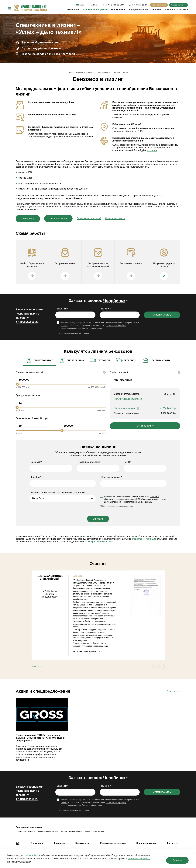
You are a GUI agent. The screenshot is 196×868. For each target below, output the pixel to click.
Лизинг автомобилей (94, 831)
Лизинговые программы (95, 10)
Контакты (183, 10)
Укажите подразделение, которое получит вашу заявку (59, 492)
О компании (72, 10)
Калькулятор (118, 10)
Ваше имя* (62, 309)
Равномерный (122, 380)
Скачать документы (115, 218)
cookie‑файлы (31, 855)
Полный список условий (89, 218)
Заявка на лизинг (178, 5)
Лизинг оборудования (71, 831)
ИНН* (128, 462)
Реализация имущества (113, 843)
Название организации (89, 462)
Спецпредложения (138, 10)
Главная (71, 73)
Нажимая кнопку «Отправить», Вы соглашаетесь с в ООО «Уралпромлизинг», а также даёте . (135, 499)
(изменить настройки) (139, 859)
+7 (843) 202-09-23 (139, 5)
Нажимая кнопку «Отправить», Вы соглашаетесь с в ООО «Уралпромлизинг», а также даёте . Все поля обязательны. (100, 325)
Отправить (98, 519)
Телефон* (106, 309)
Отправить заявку (162, 315)
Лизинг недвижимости (48, 831)
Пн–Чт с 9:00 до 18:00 (115, 5)
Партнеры (169, 10)
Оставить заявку (58, 219)
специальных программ (144, 539)
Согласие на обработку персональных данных (131, 502)
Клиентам (156, 10)
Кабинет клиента (159, 5)
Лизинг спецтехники (104, 73)
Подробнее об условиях (100, 542)
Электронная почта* (112, 477)
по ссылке (152, 150)
